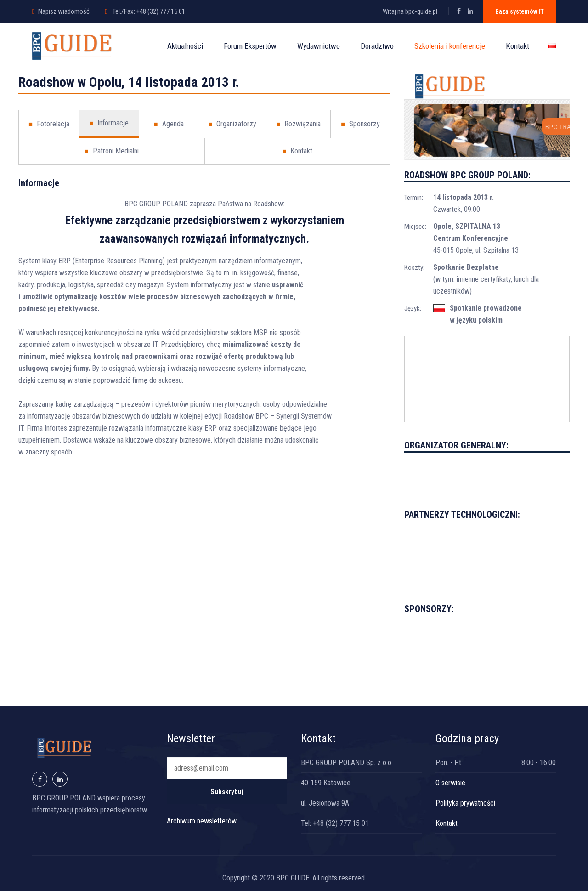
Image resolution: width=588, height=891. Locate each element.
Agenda (168, 124)
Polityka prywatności (465, 803)
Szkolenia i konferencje (450, 46)
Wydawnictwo (319, 46)
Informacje (109, 123)
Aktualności (185, 46)
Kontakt (517, 46)
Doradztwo (377, 46)
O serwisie (450, 783)
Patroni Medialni (112, 151)
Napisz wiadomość (64, 11)
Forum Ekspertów (250, 46)
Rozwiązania (298, 124)
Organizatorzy (232, 124)
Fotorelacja (49, 124)
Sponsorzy (360, 124)
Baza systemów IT (520, 11)
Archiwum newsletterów (202, 821)
